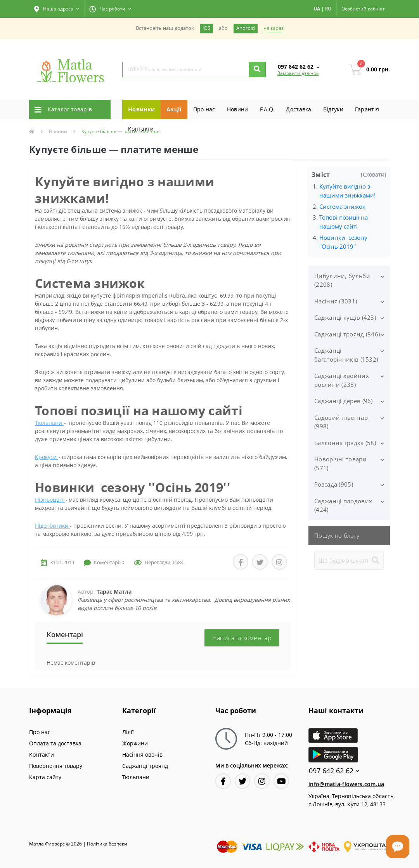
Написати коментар (242, 638)
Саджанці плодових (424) (343, 505)
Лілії (128, 732)
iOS (206, 28)
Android (246, 28)
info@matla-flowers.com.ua (346, 784)
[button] (57, 9)
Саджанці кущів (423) (345, 317)
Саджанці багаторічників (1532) (346, 355)
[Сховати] (374, 174)
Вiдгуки (333, 109)
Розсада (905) (334, 484)
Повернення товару (56, 766)
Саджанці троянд (145, 766)
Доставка (299, 109)
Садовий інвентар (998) (341, 422)
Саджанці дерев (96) (344, 401)
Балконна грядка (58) (345, 443)
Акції (174, 109)
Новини (238, 109)
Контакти (141, 129)
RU (328, 9)
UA (317, 9)
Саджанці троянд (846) (347, 334)
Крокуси (47, 457)
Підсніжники (52, 526)
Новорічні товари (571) (340, 463)
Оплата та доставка (55, 743)
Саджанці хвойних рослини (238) (342, 380)
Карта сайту (45, 777)
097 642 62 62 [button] (334, 771)
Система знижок (342, 206)
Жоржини (135, 743)
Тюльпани (49, 423)
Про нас (204, 109)
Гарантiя (367, 109)
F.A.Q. (267, 109)
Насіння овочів (142, 755)
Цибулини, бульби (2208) (342, 280)
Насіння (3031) (336, 301)
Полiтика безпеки (107, 844)
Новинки (141, 109)
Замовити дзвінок (298, 73)
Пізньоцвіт (50, 500)
